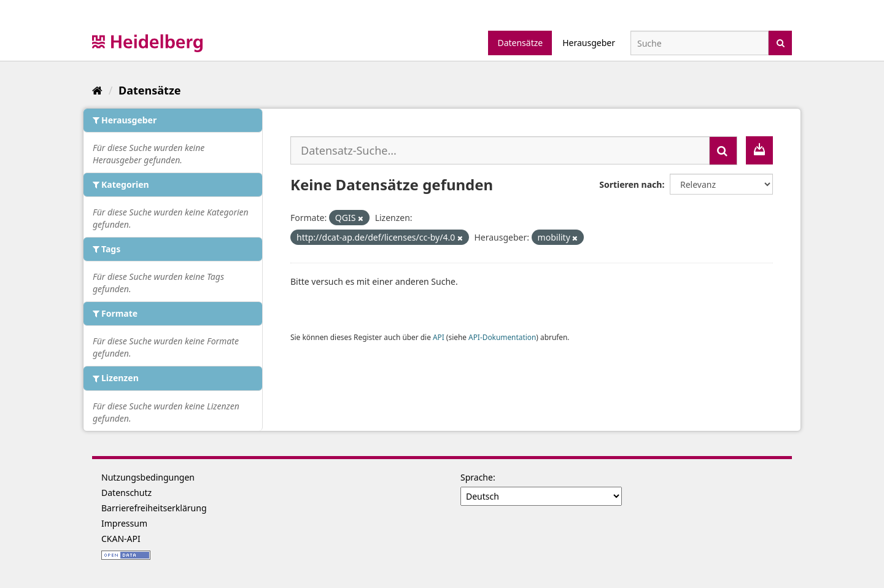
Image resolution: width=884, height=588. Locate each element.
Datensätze (520, 43)
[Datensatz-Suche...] (500, 150)
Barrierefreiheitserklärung (154, 508)
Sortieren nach (630, 184)
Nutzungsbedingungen (148, 477)
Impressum (124, 523)
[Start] (97, 90)
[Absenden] (781, 42)
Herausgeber (589, 43)
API (439, 337)
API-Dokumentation (502, 337)
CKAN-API (121, 539)
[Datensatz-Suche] (700, 43)
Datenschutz (126, 493)
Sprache (477, 477)
